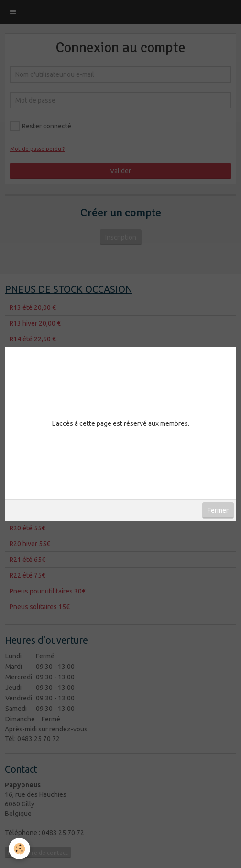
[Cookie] (19, 849)
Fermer (218, 510)
